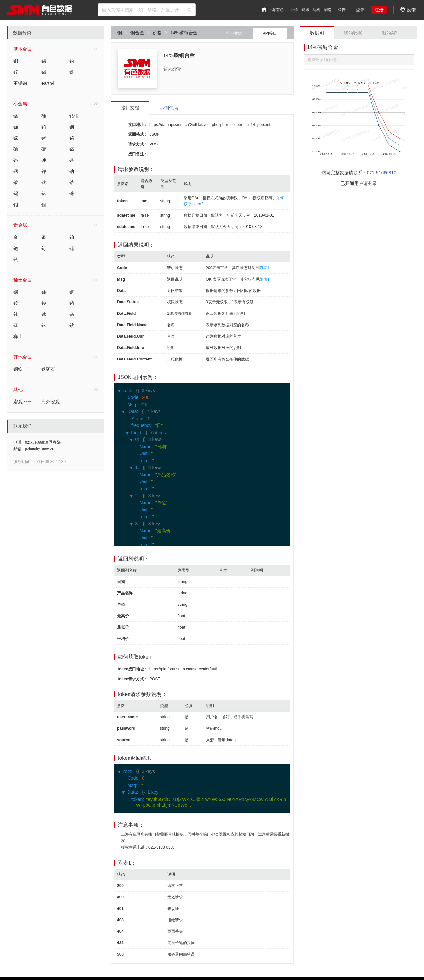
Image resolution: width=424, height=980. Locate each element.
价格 (160, 33)
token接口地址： (133, 669)
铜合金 (140, 33)
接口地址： (138, 125)
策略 (327, 10)
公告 (342, 10)
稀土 (18, 336)
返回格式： (138, 134)
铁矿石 (48, 369)
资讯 (305, 10)
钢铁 (18, 369)
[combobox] (147, 10)
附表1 (264, 268)
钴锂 (74, 116)
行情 (294, 10)
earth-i (48, 83)
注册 (379, 10)
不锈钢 (20, 83)
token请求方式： (133, 679)
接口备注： (138, 154)
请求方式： (138, 144)
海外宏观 (51, 402)
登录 (360, 10)
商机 (316, 10)
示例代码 (169, 108)
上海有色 (273, 10)
